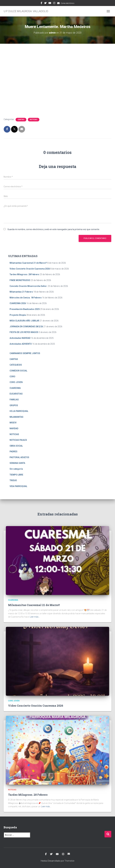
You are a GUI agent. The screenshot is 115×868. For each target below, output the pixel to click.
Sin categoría (16, 469)
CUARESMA (15, 388)
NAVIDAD (14, 428)
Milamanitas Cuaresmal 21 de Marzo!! (28, 263)
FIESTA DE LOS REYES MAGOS (24, 332)
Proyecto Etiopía (18, 315)
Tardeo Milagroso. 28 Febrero (24, 274)
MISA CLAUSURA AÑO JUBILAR (24, 321)
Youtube (50, 3)
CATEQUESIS (16, 365)
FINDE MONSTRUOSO (20, 280)
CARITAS (21, 120)
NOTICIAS (34, 120)
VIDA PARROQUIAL (18, 486)
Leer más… (35, 617)
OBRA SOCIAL (16, 446)
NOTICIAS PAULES (18, 440)
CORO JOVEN (16, 382)
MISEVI (13, 423)
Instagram (54, 3)
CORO (12, 377)
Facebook (41, 3)
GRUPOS (14, 405)
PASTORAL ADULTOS (19, 457)
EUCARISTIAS (16, 394)
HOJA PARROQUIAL (19, 411)
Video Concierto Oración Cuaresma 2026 (30, 269)
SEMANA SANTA (17, 463)
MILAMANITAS (16, 417)
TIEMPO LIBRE (16, 475)
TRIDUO (13, 480)
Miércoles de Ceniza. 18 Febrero (26, 298)
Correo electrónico (67, 3)
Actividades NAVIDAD (20, 338)
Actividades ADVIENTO (21, 344)
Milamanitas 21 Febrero (21, 292)
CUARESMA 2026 (18, 303)
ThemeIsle (69, 861)
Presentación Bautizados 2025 (25, 309)
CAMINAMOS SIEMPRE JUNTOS (25, 353)
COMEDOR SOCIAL (18, 371)
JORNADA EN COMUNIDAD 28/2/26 (26, 327)
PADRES (13, 452)
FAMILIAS (14, 400)
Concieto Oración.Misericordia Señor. (28, 286)
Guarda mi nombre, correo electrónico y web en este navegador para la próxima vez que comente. (54, 229)
